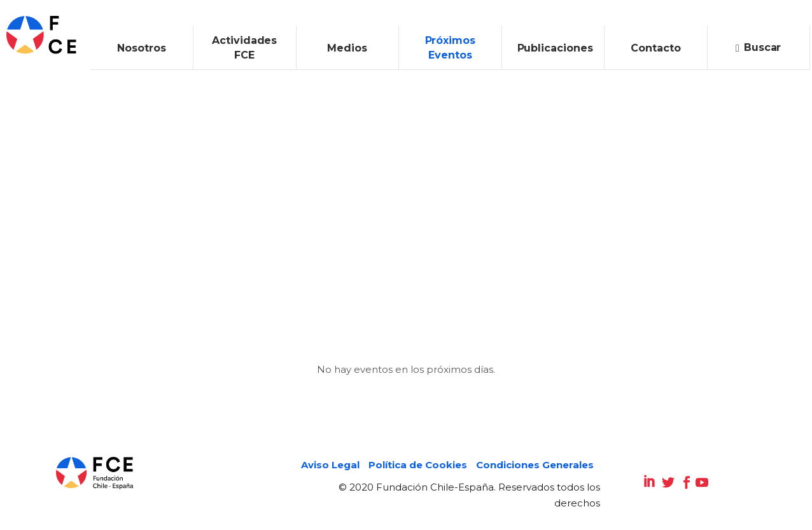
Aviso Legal (330, 465)
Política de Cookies (418, 465)
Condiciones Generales (535, 465)
